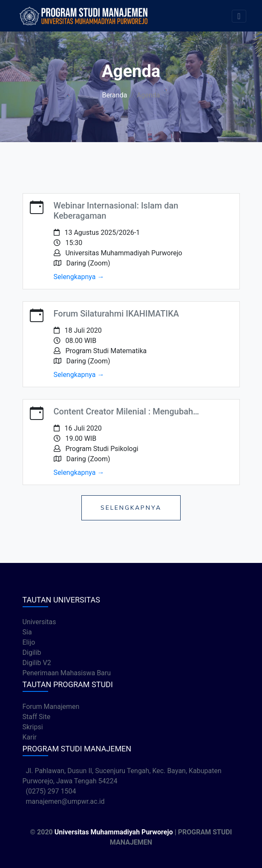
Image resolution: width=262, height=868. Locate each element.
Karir (30, 737)
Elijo (29, 642)
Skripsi (33, 727)
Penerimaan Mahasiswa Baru (67, 673)
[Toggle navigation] (239, 16)
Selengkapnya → (79, 277)
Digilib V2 (37, 663)
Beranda (115, 95)
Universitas (39, 622)
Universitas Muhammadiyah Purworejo (114, 832)
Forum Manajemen (51, 707)
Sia (27, 632)
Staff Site (37, 717)
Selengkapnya (131, 508)
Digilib (32, 652)
